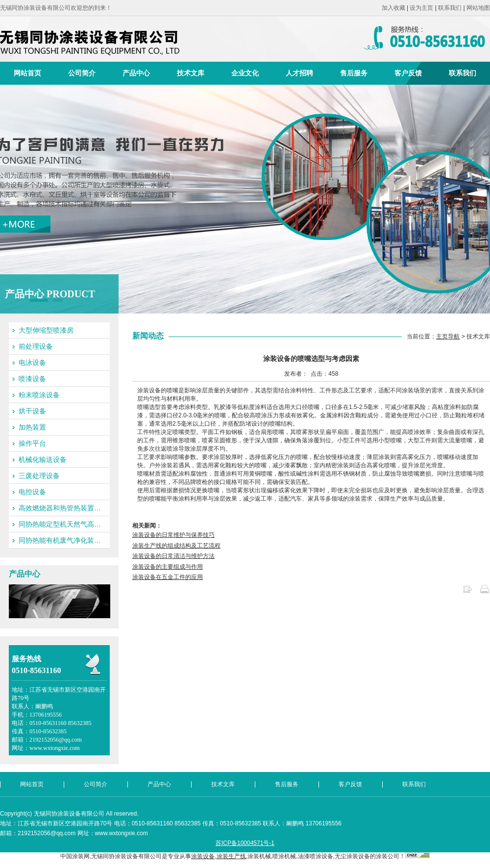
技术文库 (191, 73)
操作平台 (32, 443)
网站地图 (478, 8)
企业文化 (245, 73)
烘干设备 (32, 411)
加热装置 (32, 427)
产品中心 (136, 73)
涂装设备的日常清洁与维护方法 (173, 556)
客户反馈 (408, 73)
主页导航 (448, 337)
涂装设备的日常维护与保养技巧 (173, 535)
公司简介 (82, 73)
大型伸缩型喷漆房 (46, 330)
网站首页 (27, 73)
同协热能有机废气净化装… (60, 540)
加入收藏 (393, 8)
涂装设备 (203, 856)
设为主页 (421, 8)
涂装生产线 (231, 856)
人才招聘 (299, 73)
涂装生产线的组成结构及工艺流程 (176, 546)
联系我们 (450, 8)
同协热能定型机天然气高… (60, 524)
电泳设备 (32, 362)
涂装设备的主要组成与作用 (168, 567)
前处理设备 (36, 346)
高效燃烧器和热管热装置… (60, 508)
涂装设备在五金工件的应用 (168, 577)
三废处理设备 (39, 476)
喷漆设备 (32, 379)
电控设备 (32, 492)
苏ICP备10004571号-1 (245, 843)
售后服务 (354, 73)
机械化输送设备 (43, 459)
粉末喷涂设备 (39, 395)
